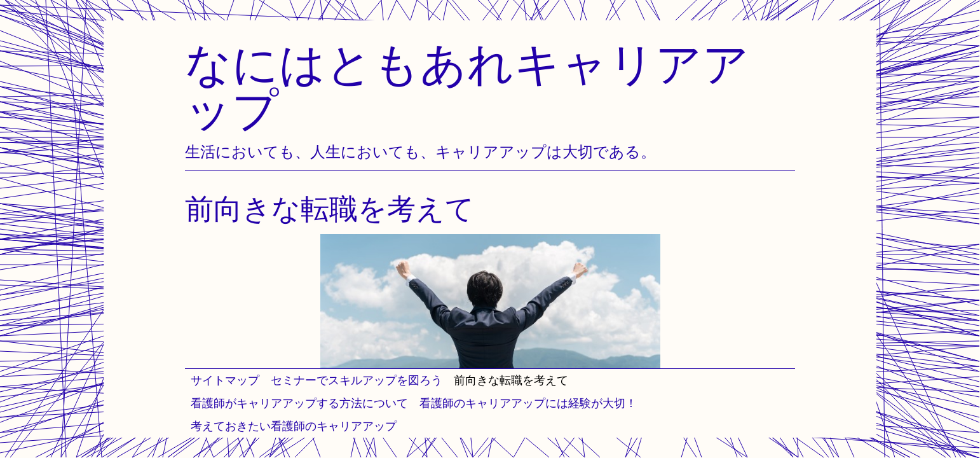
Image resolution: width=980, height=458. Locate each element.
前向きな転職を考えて (511, 380)
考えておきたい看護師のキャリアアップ (294, 426)
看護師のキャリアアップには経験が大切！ (528, 403)
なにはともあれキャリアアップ (467, 86)
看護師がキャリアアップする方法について (299, 403)
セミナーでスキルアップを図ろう (357, 380)
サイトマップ (225, 380)
